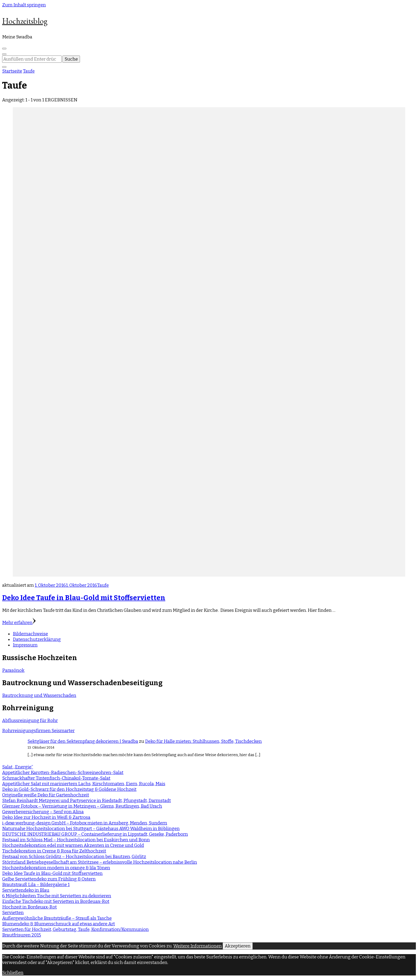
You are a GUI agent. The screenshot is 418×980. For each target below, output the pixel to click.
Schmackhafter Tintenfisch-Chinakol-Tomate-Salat (56, 778)
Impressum (25, 645)
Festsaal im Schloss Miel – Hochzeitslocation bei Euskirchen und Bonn (76, 840)
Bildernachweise (30, 634)
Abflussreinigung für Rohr (30, 721)
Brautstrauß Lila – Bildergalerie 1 (36, 885)
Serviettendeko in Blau (26, 890)
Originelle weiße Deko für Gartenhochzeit (46, 795)
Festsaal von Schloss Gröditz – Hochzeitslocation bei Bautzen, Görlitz (74, 857)
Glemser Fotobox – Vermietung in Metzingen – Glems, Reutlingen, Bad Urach (82, 806)
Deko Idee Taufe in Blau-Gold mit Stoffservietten (84, 598)
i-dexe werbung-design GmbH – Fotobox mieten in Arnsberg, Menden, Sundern (85, 823)
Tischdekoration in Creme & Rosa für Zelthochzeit (54, 851)
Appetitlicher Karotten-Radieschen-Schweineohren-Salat (63, 773)
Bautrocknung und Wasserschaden (39, 695)
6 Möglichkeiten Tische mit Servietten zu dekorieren (57, 896)
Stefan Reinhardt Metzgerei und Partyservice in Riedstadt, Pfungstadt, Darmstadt (87, 801)
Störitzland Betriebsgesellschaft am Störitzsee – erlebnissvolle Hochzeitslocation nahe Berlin (100, 862)
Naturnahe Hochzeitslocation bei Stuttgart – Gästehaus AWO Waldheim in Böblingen (91, 829)
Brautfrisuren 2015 (22, 935)
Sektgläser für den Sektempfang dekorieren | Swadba (83, 741)
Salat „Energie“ (18, 767)
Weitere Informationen (198, 946)
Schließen (13, 973)
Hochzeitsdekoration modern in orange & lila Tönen (56, 868)
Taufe (103, 585)
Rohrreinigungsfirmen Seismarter (38, 731)
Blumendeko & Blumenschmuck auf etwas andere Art (59, 924)
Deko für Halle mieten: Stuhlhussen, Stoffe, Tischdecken (203, 741)
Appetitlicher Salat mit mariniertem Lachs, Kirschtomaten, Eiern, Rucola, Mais (84, 784)
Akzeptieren (238, 946)
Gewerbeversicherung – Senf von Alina (43, 812)
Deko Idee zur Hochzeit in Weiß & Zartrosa (46, 817)
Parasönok (13, 670)
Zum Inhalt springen (24, 5)
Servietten (13, 913)
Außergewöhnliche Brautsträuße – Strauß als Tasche (57, 918)
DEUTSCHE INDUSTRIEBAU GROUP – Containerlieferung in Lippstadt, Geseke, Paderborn (95, 834)
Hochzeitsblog (25, 21)
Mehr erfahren (19, 623)
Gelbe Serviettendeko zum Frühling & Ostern (49, 879)
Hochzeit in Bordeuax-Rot (29, 907)
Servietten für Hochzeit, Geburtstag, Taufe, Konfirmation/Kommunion (75, 929)
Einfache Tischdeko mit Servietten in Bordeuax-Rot (56, 901)
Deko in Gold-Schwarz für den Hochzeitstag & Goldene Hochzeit (69, 789)
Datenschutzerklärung (37, 639)
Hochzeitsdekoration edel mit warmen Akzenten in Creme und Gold (73, 845)
